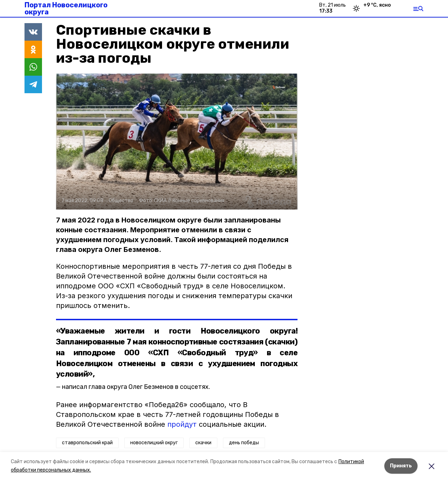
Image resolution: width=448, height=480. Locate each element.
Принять (401, 466)
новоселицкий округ (154, 443)
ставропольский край (87, 443)
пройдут (182, 424)
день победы (244, 443)
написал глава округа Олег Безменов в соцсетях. (136, 387)
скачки (203, 443)
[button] (177, 142)
